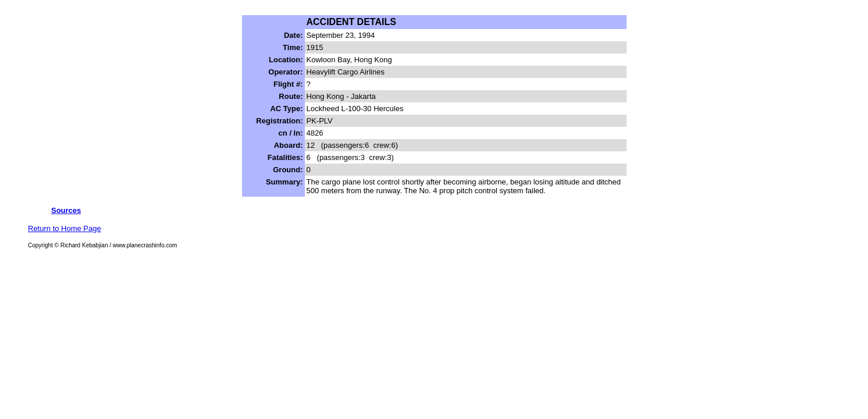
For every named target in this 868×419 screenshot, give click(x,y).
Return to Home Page (65, 228)
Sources (66, 210)
